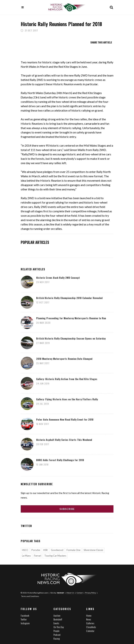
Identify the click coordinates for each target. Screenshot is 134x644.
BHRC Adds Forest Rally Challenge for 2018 (60, 460)
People (56, 631)
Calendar (90, 631)
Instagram (25, 623)
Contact (80, 593)
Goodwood (57, 550)
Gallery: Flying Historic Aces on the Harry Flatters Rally (67, 399)
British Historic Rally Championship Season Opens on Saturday (71, 338)
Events (56, 623)
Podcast (57, 635)
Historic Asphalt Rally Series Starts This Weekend (64, 440)
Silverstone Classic (93, 550)
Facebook (25, 615)
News (89, 619)
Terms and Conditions (30, 596)
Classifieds (91, 627)
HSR (45, 550)
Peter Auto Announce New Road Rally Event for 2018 (65, 419)
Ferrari (38, 556)
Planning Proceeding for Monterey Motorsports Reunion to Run (71, 318)
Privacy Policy (91, 593)
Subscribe (67, 509)
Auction (57, 615)
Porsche (36, 550)
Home (89, 615)
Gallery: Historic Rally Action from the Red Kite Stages (67, 379)
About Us (70, 593)
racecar (60, 593)
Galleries (90, 623)
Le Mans (26, 556)
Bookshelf (58, 619)
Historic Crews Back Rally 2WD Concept (58, 278)
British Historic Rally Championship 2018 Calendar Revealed (69, 298)
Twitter (24, 619)
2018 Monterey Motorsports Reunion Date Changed (64, 359)
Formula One (73, 550)
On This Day (59, 627)
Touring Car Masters (55, 556)
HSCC (25, 550)
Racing (57, 638)
